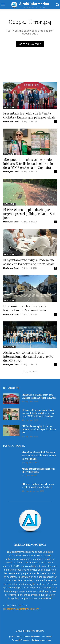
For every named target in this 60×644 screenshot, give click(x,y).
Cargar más (30, 372)
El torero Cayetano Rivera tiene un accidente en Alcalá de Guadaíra (38, 486)
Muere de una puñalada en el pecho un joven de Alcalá (38, 470)
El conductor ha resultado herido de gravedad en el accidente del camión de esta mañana (39, 456)
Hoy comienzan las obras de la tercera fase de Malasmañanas (25, 308)
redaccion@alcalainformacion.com (21, 609)
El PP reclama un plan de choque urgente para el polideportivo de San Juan (29, 213)
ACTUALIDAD (9, 108)
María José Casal (11, 121)
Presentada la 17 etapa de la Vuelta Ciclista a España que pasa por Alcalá (29, 115)
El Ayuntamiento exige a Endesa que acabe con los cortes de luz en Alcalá (29, 262)
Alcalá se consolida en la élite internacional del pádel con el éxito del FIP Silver (28, 356)
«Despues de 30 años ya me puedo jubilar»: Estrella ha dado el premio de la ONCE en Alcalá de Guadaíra (28, 163)
